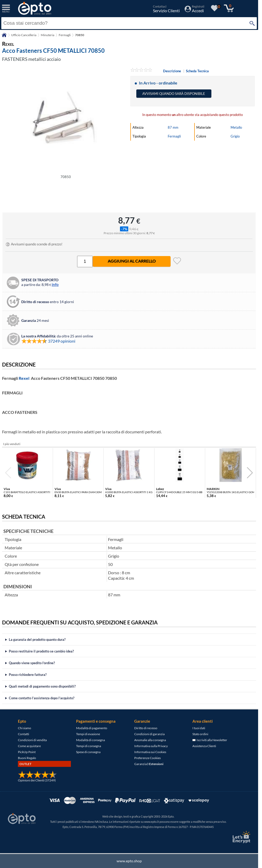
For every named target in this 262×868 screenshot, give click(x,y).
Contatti (23, 734)
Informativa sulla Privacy (151, 746)
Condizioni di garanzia (149, 734)
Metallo (236, 127)
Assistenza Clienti (204, 746)
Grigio (235, 136)
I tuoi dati (199, 728)
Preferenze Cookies (147, 758)
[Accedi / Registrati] (194, 11)
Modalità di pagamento (92, 728)
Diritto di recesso (146, 728)
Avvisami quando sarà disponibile (174, 94)
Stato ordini (200, 734)
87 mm (173, 127)
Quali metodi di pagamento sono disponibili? (42, 686)
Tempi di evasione (88, 734)
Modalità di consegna (90, 740)
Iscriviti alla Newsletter (210, 740)
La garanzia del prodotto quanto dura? (37, 639)
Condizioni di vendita (32, 740)
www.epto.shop (129, 861)
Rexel (24, 378)
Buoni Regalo (27, 758)
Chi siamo (25, 728)
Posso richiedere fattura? (28, 675)
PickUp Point (27, 752)
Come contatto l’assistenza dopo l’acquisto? (42, 698)
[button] (250, 473)
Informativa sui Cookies (150, 752)
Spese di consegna (88, 752)
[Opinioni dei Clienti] (37, 777)
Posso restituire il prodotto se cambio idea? (41, 651)
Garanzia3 (149, 764)
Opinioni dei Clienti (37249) (37, 780)
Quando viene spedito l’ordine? (32, 663)
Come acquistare (29, 746)
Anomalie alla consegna (150, 740)
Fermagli (174, 136)
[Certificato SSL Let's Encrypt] (241, 837)
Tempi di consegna (89, 746)
